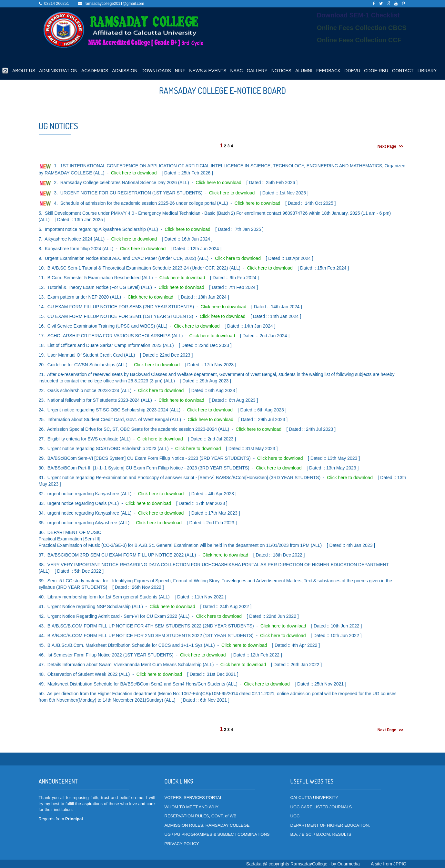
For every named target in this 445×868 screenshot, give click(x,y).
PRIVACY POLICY (182, 844)
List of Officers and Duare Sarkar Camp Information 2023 (105, 345)
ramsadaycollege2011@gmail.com (114, 4)
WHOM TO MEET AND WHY (192, 807)
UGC (295, 816)
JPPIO (400, 864)
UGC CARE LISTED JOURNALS (321, 807)
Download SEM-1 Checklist (358, 15)
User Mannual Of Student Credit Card (85, 355)
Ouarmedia (349, 864)
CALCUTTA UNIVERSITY (314, 798)
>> (401, 146)
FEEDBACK (328, 71)
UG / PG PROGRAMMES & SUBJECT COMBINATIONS (217, 834)
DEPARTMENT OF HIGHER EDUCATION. (330, 825)
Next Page (387, 146)
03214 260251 (57, 4)
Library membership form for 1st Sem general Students (102, 597)
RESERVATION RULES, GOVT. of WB (201, 816)
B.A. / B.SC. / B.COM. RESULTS (321, 834)
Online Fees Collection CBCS (362, 28)
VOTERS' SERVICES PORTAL (193, 798)
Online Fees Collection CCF (359, 40)
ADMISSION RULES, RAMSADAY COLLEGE (207, 825)
